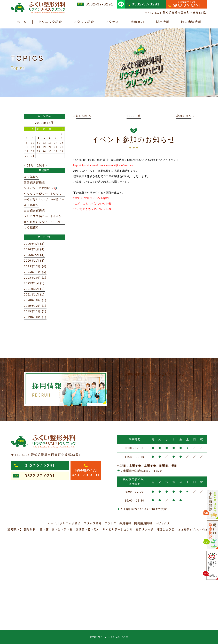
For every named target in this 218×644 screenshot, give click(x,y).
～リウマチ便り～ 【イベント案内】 (49, 216)
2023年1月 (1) (34, 283)
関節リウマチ (145, 529)
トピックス (163, 523)
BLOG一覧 (134, 116)
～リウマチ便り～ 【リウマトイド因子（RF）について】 (63, 194)
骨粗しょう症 (166, 529)
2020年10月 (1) (35, 300)
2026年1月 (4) (34, 260)
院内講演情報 (191, 22)
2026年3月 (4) (34, 249)
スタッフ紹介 (84, 22)
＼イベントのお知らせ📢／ (42, 188)
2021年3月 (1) (34, 289)
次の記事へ (184, 116)
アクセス (112, 22)
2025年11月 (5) (35, 272)
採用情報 (163, 22)
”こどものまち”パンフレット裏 (92, 209)
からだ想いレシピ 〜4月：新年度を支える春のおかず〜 (63, 199)
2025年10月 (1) (35, 278)
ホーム (22, 22)
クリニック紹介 (50, 22)
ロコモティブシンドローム (195, 529)
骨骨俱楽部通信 (34, 182)
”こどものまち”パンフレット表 (92, 204)
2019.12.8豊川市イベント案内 (91, 198)
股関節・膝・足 (86, 529)
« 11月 (29, 165)
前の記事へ (84, 116)
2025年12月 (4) (35, 266)
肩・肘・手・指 (62, 529)
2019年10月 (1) (35, 317)
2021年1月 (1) (34, 294)
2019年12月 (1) (35, 306)
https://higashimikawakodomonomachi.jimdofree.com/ (103, 165)
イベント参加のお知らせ (134, 140)
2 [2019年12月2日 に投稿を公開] (27, 138)
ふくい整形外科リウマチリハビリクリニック (151, 374)
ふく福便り (31, 177)
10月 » (42, 165)
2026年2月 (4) (34, 255)
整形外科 (30, 529)
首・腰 (44, 529)
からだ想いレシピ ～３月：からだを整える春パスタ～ (62, 222)
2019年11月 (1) (35, 311)
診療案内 (137, 22)
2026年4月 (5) (34, 244)
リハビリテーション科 (118, 529)
